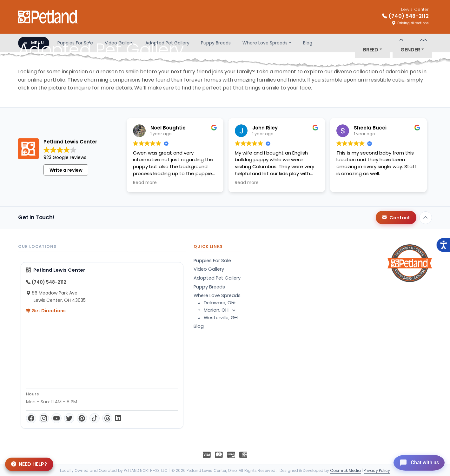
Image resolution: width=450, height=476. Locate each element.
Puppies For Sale (212, 261)
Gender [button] (410, 50)
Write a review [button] (66, 170)
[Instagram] (44, 418)
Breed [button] (371, 50)
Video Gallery (209, 269)
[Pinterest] (82, 418)
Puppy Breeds (209, 287)
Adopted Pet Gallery (217, 278)
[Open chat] (416, 461)
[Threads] (107, 418)
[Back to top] (426, 218)
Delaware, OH (222, 303)
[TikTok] (95, 418)
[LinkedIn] (118, 418)
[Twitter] (69, 418)
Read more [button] (145, 183)
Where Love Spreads (217, 295)
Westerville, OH (222, 318)
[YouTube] (56, 418)
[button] (234, 303)
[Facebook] (31, 418)
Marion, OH (222, 310)
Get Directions (46, 311)
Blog (199, 326)
